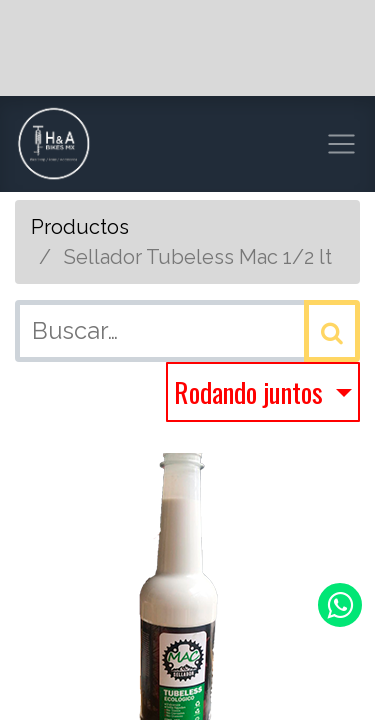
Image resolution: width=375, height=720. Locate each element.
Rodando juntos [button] (251, 391)
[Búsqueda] (332, 331)
